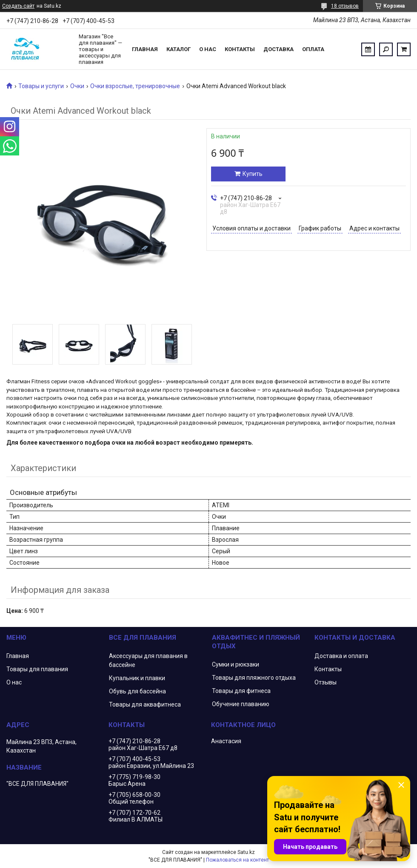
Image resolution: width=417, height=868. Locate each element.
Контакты (240, 49)
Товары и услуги (41, 86)
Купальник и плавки (137, 678)
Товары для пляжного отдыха (254, 678)
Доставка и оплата (341, 656)
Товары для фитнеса (241, 691)
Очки (77, 86)
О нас (208, 49)
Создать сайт (18, 6)
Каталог (179, 49)
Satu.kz (246, 852)
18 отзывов (345, 6)
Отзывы (326, 682)
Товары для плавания (37, 669)
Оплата (313, 49)
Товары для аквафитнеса (145, 704)
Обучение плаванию (241, 704)
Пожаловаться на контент (237, 860)
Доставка (278, 49)
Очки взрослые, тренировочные (135, 86)
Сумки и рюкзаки (236, 664)
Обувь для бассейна (137, 691)
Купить (253, 174)
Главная (145, 49)
